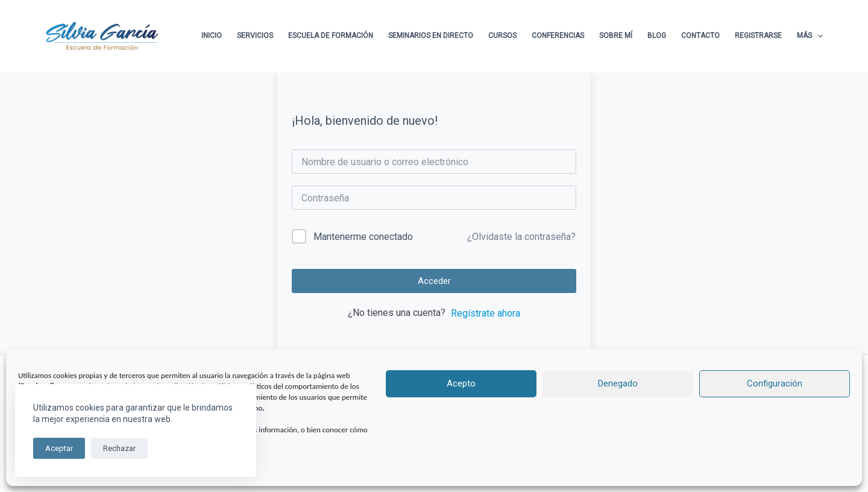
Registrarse (758, 36)
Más (810, 36)
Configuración (775, 383)
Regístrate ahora (486, 313)
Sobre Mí (616, 36)
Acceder (434, 281)
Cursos (502, 36)
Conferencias (558, 36)
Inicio (212, 36)
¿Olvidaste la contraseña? (521, 237)
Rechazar (119, 448)
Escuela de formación (331, 36)
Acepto (461, 383)
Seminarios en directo (431, 36)
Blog (657, 36)
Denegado (618, 383)
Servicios (255, 36)
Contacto (700, 36)
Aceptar (59, 448)
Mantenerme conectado (363, 237)
